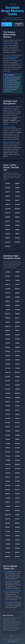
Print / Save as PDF (7, 24)
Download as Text (19, 24)
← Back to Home (12, 4)
